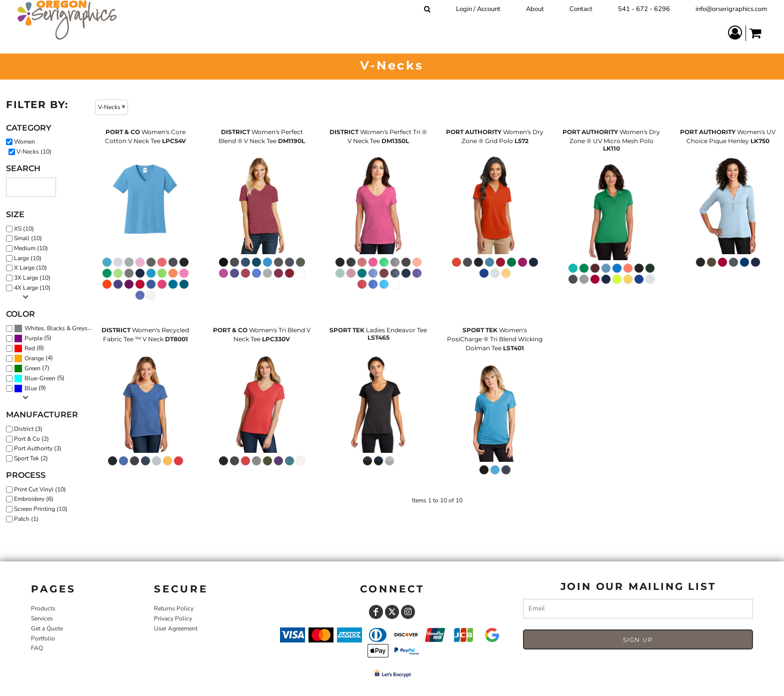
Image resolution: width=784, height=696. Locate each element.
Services (42, 618)
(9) (30, 389)
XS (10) (24, 229)
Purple (33, 338)
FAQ (37, 648)
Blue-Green (40, 378)
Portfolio (43, 638)
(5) (33, 338)
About (535, 9)
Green (32, 368)
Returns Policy (174, 608)
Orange (34, 358)
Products (43, 608)
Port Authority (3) (38, 448)
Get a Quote (47, 628)
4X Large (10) (32, 288)
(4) (33, 358)
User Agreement (176, 628)
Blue (31, 388)
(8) (29, 348)
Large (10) (28, 258)
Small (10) (28, 238)
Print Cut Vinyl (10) (40, 489)
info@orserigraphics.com (731, 9)
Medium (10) (31, 248)
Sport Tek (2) (31, 458)
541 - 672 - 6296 (644, 9)
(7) (32, 368)
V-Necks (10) (34, 152)
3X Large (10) (32, 278)
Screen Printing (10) (41, 509)
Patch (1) (26, 519)
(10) (55, 328)
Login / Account (478, 9)
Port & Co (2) (31, 439)
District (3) (28, 429)
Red (30, 348)
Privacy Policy (173, 618)
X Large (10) (30, 268)
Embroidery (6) (34, 499)
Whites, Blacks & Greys (56, 328)
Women (24, 142)
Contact (581, 9)
